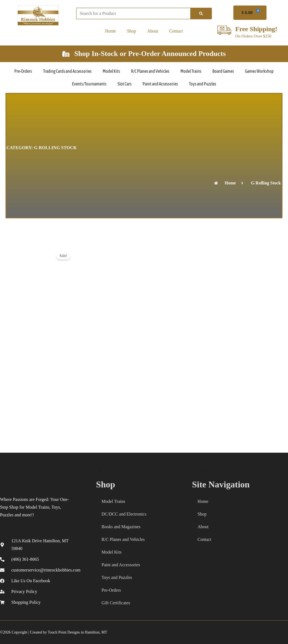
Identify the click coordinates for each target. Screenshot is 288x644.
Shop (131, 31)
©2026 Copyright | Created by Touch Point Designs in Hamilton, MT (54, 632)
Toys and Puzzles (203, 84)
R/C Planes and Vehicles (150, 71)
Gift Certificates (116, 603)
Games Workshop (259, 71)
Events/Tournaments (89, 84)
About (153, 31)
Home (110, 31)
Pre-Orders (23, 71)
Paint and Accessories (160, 84)
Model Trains (191, 71)
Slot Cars (125, 84)
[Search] (201, 14)
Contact (176, 31)
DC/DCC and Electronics (124, 514)
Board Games (223, 71)
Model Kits (111, 71)
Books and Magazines (121, 527)
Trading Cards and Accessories (67, 71)
